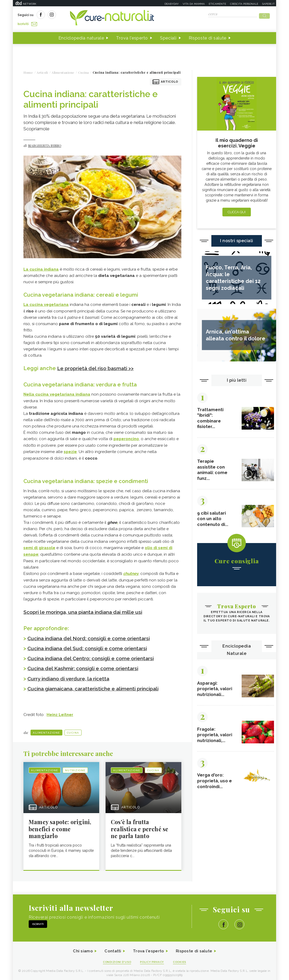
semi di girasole (39, 545)
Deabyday (172, 4)
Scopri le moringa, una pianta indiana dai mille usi (87, 609)
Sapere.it (268, 4)
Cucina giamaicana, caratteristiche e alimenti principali (98, 685)
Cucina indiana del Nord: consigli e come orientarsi (93, 635)
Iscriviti (77, 15)
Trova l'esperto (132, 36)
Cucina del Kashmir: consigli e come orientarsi (87, 665)
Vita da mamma (194, 4)
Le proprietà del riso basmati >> (98, 366)
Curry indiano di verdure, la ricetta (71, 675)
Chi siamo (80, 948)
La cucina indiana (41, 268)
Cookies (182, 959)
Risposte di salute (208, 36)
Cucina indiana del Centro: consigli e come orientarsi (95, 655)
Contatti (111, 948)
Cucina (73, 729)
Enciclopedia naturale (81, 36)
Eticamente (217, 4)
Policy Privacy (153, 959)
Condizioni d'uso (115, 959)
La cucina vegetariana (46, 303)
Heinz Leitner (60, 711)
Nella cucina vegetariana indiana (57, 392)
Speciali (168, 36)
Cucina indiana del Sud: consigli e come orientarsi (91, 645)
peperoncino (126, 437)
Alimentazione (46, 729)
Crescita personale (244, 4)
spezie (70, 449)
